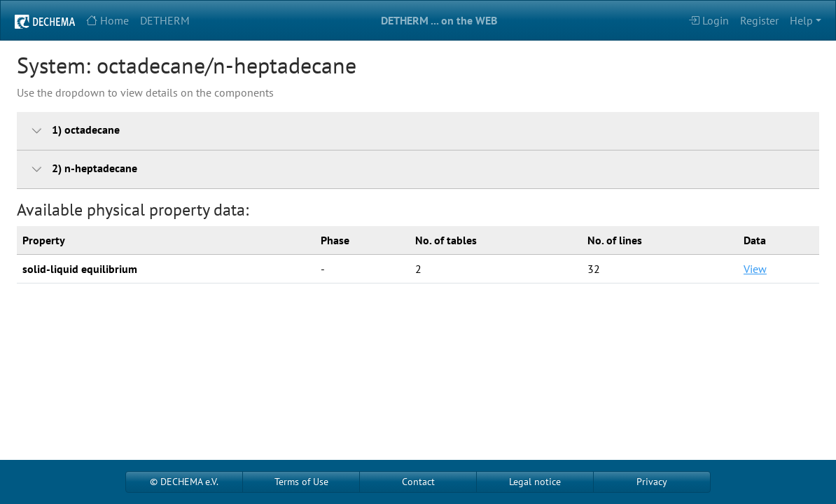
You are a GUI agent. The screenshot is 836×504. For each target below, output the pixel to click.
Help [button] (801, 20)
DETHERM (165, 20)
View (755, 269)
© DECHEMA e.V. (184, 482)
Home (107, 20)
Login (709, 20)
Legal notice (535, 482)
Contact (418, 482)
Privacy (652, 482)
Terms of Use (301, 482)
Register (759, 20)
